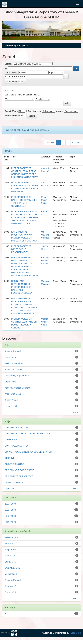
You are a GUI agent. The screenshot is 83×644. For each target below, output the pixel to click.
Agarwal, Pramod (13, 351)
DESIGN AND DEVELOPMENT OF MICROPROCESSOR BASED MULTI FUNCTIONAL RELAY (22, 287)
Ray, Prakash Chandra (45, 235)
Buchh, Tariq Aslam (14, 370)
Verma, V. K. (10, 556)
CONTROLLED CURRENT (17, 446)
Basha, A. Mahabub (14, 363)
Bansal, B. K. (11, 357)
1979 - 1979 (10, 522)
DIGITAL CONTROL (14, 482)
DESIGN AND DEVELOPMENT (19, 470)
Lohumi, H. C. (11, 406)
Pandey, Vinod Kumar (45, 322)
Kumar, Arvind (11, 400)
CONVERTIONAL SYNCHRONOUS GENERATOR (28, 452)
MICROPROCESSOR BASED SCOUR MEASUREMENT (21, 249)
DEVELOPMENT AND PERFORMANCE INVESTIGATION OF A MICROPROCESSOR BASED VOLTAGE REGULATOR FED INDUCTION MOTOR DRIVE (25, 267)
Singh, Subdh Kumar (44, 200)
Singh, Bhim (10, 550)
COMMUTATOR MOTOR (16, 427)
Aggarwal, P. (10, 586)
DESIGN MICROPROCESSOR (19, 476)
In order (60, 111)
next (79, 142)
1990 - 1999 (10, 510)
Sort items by (35, 111)
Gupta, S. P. (10, 562)
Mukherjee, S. (11, 574)
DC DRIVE (10, 458)
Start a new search (15, 82)
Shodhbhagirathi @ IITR (16, 46)
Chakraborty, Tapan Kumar (17, 376)
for (6, 68)
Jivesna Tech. (76, 633)
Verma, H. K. (11, 543)
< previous (9, 488)
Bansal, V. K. (11, 592)
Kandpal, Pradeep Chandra (45, 261)
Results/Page (11, 111)
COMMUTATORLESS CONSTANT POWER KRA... (28, 434)
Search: (8, 64)
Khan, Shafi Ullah (13, 394)
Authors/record (12, 116)
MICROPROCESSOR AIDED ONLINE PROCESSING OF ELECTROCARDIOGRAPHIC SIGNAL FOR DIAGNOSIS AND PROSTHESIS (25, 217)
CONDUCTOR (11, 440)
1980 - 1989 (10, 516)
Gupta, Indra (10, 382)
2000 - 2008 (10, 504)
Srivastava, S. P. (12, 568)
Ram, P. (45, 298)
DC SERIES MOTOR (14, 464)
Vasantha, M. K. (12, 537)
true (6, 614)
